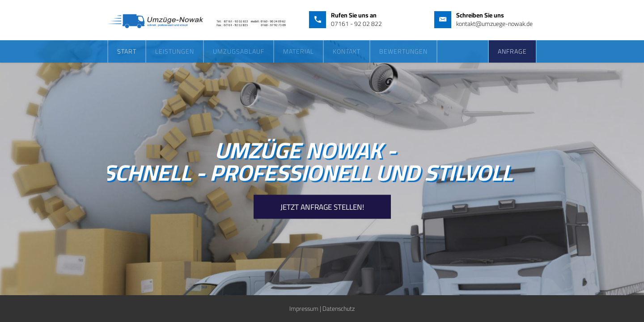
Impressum (304, 309)
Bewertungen (403, 51)
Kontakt (347, 51)
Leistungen (175, 51)
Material (299, 51)
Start (127, 51)
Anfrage (512, 51)
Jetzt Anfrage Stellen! (322, 207)
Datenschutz (339, 309)
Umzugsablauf (239, 51)
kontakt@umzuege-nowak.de (494, 24)
